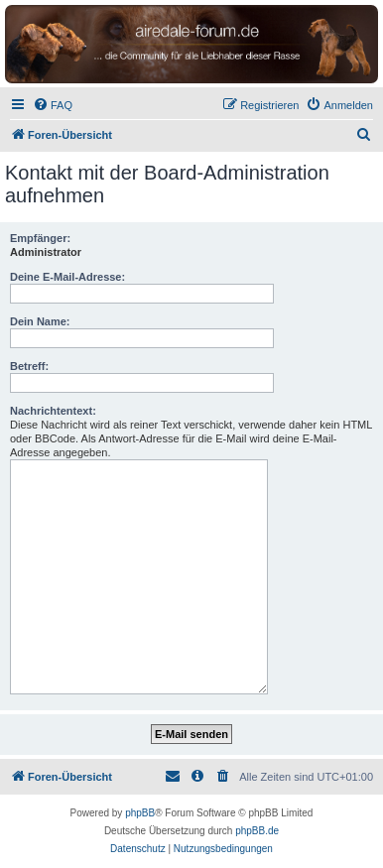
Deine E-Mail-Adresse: (67, 277)
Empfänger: (40, 238)
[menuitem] (53, 105)
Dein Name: (40, 321)
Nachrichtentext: (53, 411)
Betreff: (29, 366)
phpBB (140, 813)
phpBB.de (257, 831)
